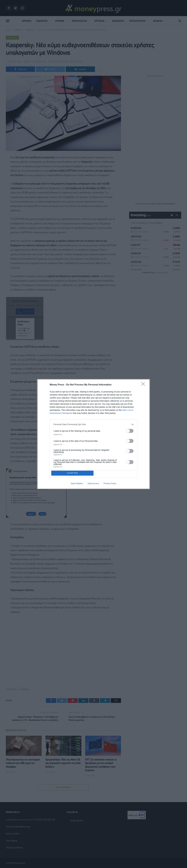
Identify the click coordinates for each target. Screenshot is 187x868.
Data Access (93, 483)
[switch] (130, 431)
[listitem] (93, 424)
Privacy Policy (110, 483)
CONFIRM (72, 473)
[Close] (144, 385)
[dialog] (93, 434)
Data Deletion (77, 483)
